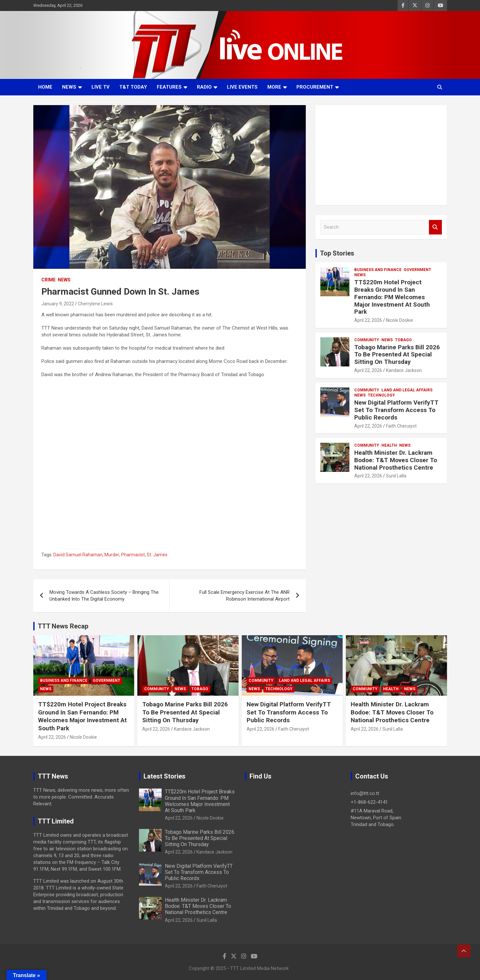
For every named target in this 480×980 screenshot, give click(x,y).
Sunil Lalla (396, 476)
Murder (112, 555)
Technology (381, 395)
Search (435, 227)
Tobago (403, 340)
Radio (204, 87)
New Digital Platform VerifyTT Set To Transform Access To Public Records (396, 410)
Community (367, 340)
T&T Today (133, 87)
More (274, 87)
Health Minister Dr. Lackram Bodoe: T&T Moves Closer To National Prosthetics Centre (396, 460)
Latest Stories (165, 776)
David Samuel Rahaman (78, 555)
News (69, 87)
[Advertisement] (381, 155)
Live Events (242, 87)
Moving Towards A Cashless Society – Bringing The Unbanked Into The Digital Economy (104, 596)
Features (169, 87)
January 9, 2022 (58, 304)
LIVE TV (101, 87)
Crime (48, 280)
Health (389, 445)
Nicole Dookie (400, 320)
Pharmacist (133, 555)
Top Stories (337, 253)
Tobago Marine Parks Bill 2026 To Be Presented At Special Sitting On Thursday (397, 355)
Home (45, 87)
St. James (157, 555)
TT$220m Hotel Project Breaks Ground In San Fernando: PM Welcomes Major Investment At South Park (392, 297)
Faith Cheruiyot (401, 426)
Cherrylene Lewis (95, 304)
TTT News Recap (63, 626)
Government (417, 270)
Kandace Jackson (404, 370)
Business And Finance (378, 270)
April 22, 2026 (368, 320)
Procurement (315, 87)
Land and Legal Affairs (407, 390)
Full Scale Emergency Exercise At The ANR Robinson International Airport (245, 596)
